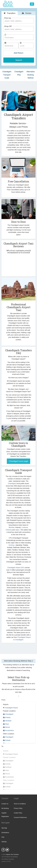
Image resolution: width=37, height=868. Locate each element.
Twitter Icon (7, 850)
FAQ (3, 837)
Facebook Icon (3, 850)
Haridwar (7, 721)
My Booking (5, 808)
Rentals (28, 13)
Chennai (9, 530)
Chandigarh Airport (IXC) (16, 568)
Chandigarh (12, 484)
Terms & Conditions (20, 804)
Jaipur (17, 530)
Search (19, 60)
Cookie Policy (18, 813)
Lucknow (25, 527)
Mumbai (12, 527)
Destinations (5, 833)
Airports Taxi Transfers (12, 854)
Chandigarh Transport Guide (7, 75)
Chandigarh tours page (18, 461)
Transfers (11, 13)
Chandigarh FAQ (19, 73)
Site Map (4, 828)
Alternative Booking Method (31, 75)
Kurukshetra (8, 730)
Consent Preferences (20, 817)
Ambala (7, 717)
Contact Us (5, 804)
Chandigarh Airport (10, 708)
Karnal (6, 727)
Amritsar (12, 545)
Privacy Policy (18, 808)
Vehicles (4, 842)
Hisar (6, 724)
